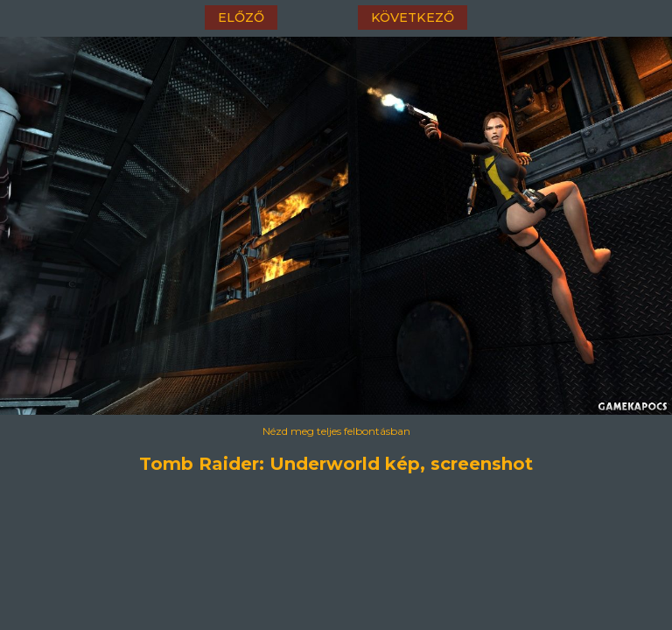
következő (413, 17)
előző (241, 17)
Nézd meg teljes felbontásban (336, 431)
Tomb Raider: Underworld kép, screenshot (336, 464)
